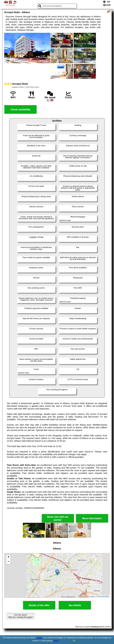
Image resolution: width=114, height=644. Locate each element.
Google (39, 638)
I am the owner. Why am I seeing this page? (20, 616)
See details (75, 605)
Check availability (20, 110)
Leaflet (92, 596)
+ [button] (8, 557)
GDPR (56, 641)
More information (92, 518)
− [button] (8, 562)
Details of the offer (39, 605)
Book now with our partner (58, 518)
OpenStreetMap (103, 596)
